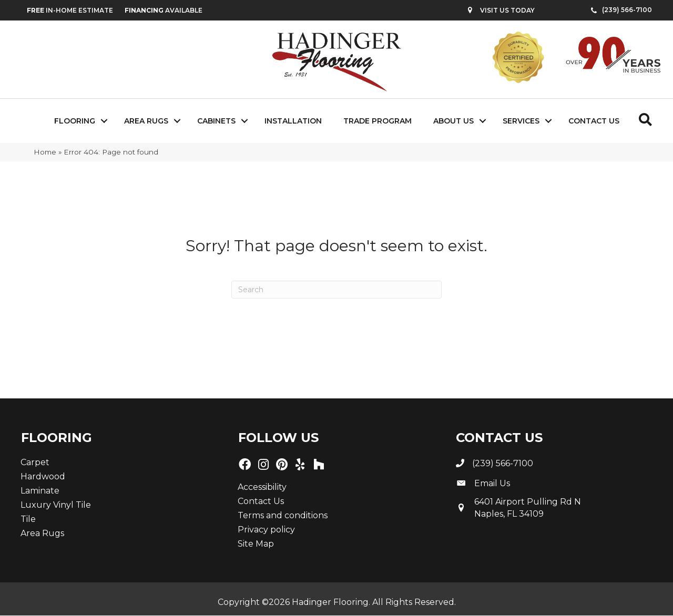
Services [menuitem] (521, 121)
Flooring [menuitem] (75, 121)
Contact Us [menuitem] (594, 121)
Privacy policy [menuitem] (266, 530)
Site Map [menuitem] (256, 544)
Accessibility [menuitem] (262, 487)
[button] (104, 121)
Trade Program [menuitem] (378, 121)
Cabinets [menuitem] (216, 121)
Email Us (492, 483)
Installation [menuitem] (293, 121)
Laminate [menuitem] (40, 491)
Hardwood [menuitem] (43, 476)
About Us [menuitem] (453, 121)
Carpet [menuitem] (35, 462)
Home (45, 152)
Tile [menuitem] (28, 519)
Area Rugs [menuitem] (146, 121)
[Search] (336, 290)
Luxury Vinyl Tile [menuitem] (56, 505)
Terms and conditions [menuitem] (283, 515)
